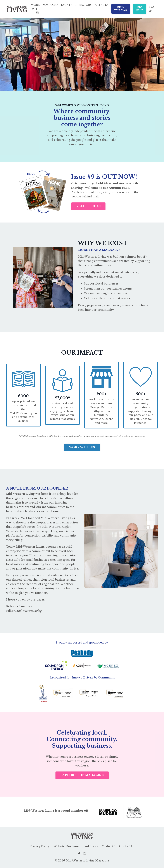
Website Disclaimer (67, 847)
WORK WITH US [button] (82, 448)
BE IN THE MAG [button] (121, 9)
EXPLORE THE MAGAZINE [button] (82, 776)
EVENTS (67, 5)
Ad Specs (91, 847)
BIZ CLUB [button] (140, 9)
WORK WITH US (35, 9)
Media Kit (108, 847)
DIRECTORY (83, 5)
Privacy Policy (40, 847)
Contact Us (127, 847)
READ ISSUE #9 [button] (88, 206)
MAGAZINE (50, 5)
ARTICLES (102, 5)
